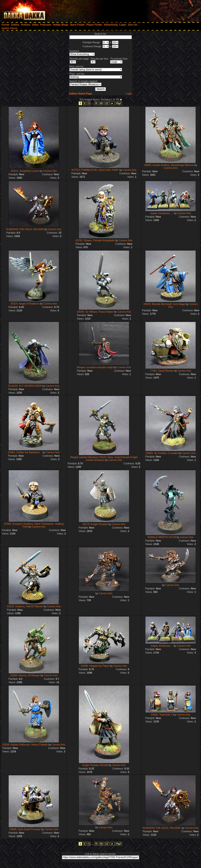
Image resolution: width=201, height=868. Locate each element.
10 (101, 103)
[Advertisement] (159, 10)
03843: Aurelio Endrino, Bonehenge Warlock (169, 165)
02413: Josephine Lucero (25, 171)
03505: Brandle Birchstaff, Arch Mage (164, 304)
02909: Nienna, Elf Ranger (25, 675)
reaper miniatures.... (162, 646)
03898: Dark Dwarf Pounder (25, 829)
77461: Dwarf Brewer (162, 371)
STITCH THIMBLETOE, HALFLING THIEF (95, 170)
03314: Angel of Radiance (25, 304)
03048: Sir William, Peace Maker (95, 312)
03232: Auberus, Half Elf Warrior (25, 606)
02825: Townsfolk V (162, 715)
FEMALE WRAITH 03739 (162, 537)
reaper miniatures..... (162, 213)
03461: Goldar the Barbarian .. (25, 452)
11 (107, 103)
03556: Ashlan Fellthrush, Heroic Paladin (25, 745)
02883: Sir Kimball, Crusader (162, 453)
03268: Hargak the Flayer (95, 666)
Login (129, 94)
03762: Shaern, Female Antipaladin (95, 240)
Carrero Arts (50, 171)
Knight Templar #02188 (95, 765)
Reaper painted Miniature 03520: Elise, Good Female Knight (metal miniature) (104, 459)
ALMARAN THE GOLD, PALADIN (25, 229)
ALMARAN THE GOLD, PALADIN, (162, 828)
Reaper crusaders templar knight (95, 367)
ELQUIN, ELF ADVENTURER (25, 386)
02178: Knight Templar (95, 524)
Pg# (119, 103)
